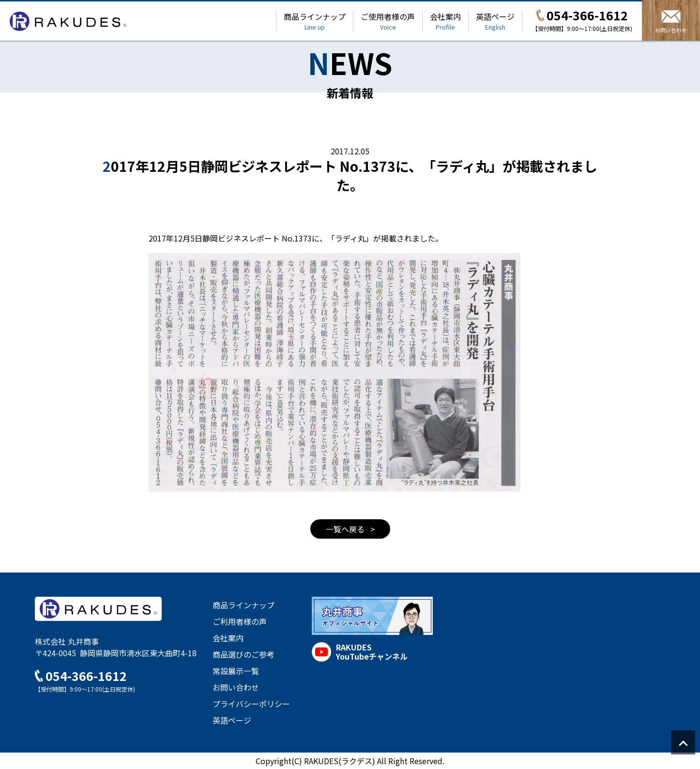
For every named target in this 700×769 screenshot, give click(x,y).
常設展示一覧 (236, 671)
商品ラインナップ (315, 21)
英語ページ (495, 21)
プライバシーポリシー (251, 704)
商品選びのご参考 (243, 654)
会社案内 (445, 21)
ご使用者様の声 (388, 21)
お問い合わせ (236, 687)
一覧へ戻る (346, 529)
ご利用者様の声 (240, 621)
